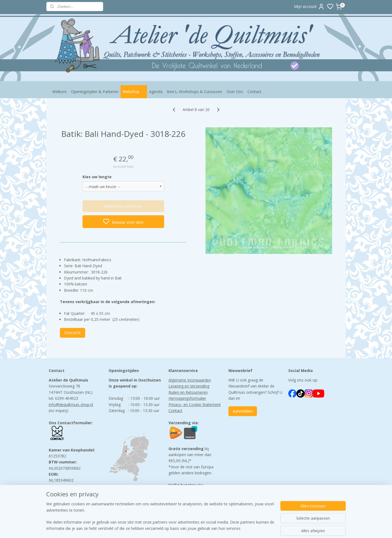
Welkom (59, 92)
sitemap (219, 528)
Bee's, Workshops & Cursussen (195, 92)
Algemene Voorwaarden (190, 380)
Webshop (134, 92)
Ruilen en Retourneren (188, 392)
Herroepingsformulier (187, 398)
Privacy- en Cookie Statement (195, 405)
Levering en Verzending (189, 386)
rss (230, 528)
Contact (254, 92)
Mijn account (309, 7)
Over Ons (235, 92)
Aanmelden (243, 411)
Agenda (156, 92)
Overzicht (73, 333)
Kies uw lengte (97, 177)
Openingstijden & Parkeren (95, 92)
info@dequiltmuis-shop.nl (71, 405)
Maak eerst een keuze (123, 206)
